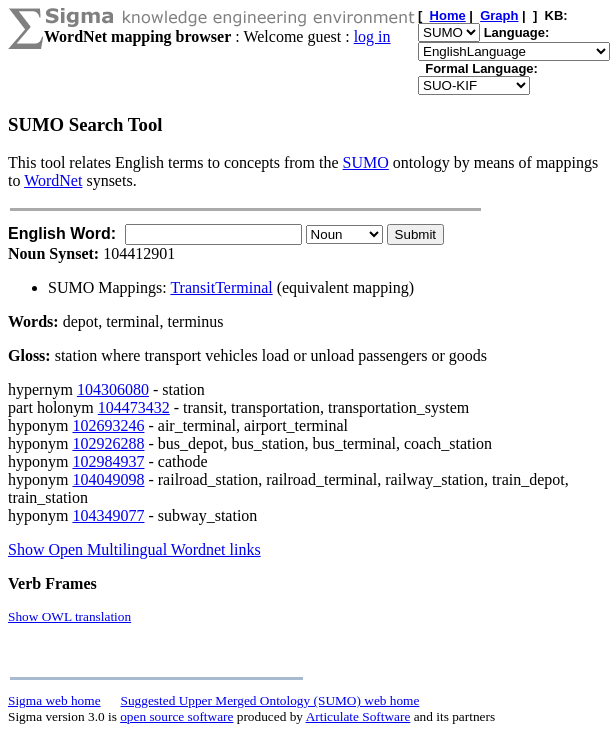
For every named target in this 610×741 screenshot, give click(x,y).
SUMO (366, 162)
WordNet (53, 180)
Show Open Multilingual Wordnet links (134, 549)
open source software (176, 716)
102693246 (108, 425)
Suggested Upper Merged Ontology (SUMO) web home (270, 700)
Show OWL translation (69, 616)
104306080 (113, 389)
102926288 (108, 443)
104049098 (108, 479)
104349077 (108, 515)
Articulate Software (358, 716)
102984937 (108, 461)
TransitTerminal (221, 287)
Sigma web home (54, 700)
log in (372, 36)
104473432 (134, 407)
